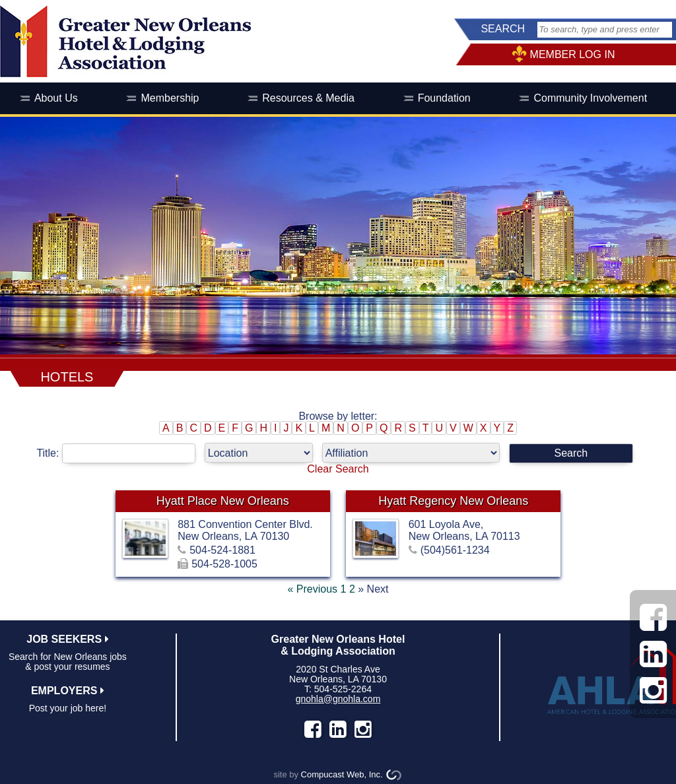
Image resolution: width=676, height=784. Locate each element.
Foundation (444, 98)
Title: (120, 453)
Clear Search (338, 469)
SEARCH (503, 29)
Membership (170, 98)
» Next (373, 589)
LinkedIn (338, 729)
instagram (363, 729)
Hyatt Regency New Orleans (453, 501)
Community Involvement (590, 98)
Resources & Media (308, 98)
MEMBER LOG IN (573, 54)
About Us (56, 98)
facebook (313, 729)
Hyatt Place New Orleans (223, 501)
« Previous (312, 589)
